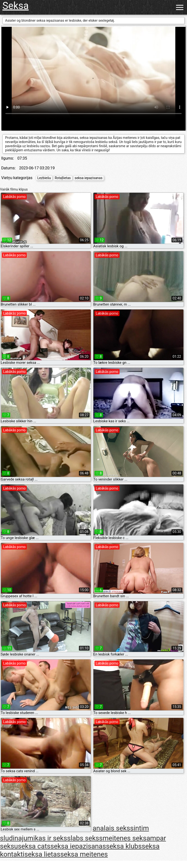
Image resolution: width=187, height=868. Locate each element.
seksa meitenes (84, 854)
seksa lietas (42, 854)
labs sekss (87, 838)
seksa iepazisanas (89, 178)
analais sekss (113, 828)
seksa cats (34, 846)
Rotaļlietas (63, 178)
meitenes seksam (130, 838)
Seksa (16, 6)
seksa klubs (124, 846)
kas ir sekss (53, 838)
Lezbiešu (44, 178)
